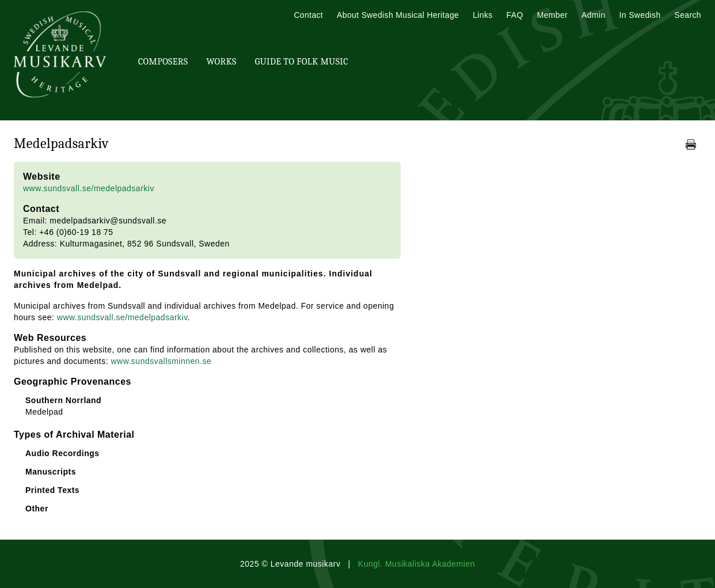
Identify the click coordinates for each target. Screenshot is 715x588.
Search (688, 15)
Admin (593, 15)
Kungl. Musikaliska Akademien (417, 564)
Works (221, 62)
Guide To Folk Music (302, 62)
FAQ (515, 15)
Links (482, 15)
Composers (163, 62)
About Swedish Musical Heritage (398, 15)
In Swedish (640, 15)
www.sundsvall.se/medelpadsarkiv (89, 188)
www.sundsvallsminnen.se (161, 361)
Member (552, 15)
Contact (308, 15)
